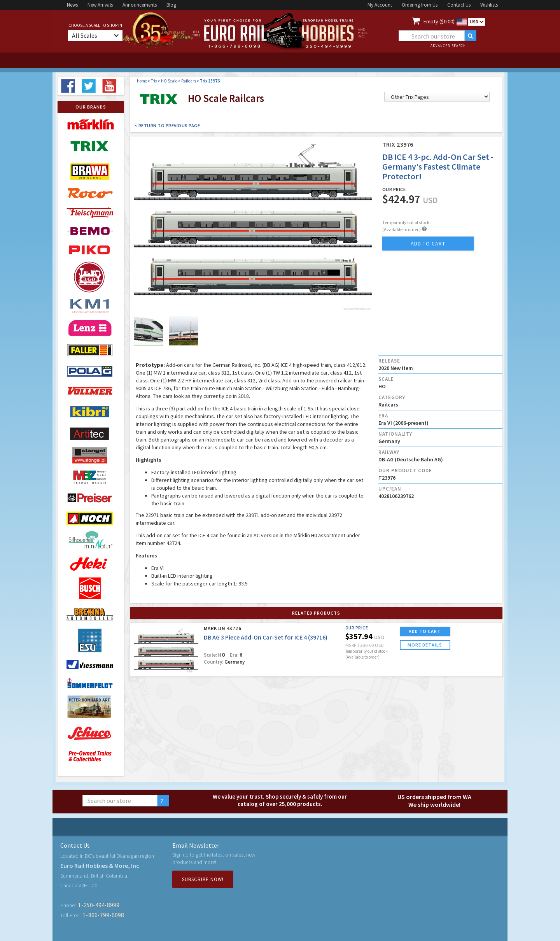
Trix (154, 81)
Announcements (140, 5)
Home (142, 81)
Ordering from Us (420, 5)
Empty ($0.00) (439, 21)
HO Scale (169, 81)
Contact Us (459, 5)
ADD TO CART (425, 631)
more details (425, 645)
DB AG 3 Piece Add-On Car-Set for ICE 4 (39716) (266, 637)
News (72, 5)
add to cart (428, 244)
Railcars (189, 81)
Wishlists (489, 5)
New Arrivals (100, 5)
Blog (171, 5)
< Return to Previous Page (167, 125)
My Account (380, 5)
